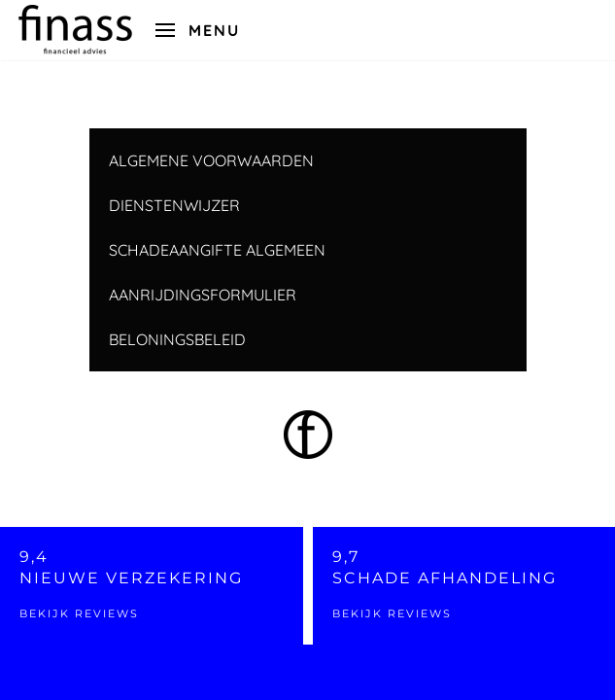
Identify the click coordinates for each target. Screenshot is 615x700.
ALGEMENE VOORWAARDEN (211, 160)
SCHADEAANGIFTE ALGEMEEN (217, 250)
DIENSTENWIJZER (174, 205)
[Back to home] (75, 30)
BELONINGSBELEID (177, 339)
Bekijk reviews (79, 613)
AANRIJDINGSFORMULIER (203, 295)
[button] (198, 30)
